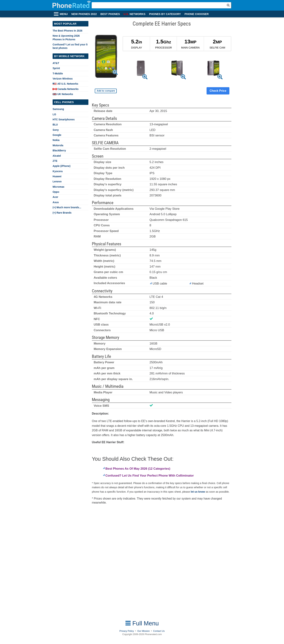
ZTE (55, 161)
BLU (55, 125)
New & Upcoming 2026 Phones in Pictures (66, 37)
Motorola (58, 145)
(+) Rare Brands (62, 213)
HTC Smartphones (64, 119)
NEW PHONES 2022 (84, 14)
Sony (56, 130)
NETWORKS (134, 14)
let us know (198, 492)
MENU (64, 14)
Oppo (56, 192)
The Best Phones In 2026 (67, 31)
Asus (56, 202)
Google (57, 135)
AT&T (56, 63)
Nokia (56, 140)
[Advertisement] (121, 562)
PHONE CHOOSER (197, 14)
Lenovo (57, 181)
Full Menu (142, 623)
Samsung (58, 109)
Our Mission (144, 631)
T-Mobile (58, 74)
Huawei (57, 176)
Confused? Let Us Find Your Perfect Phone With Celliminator (150, 476)
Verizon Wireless (63, 79)
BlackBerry (59, 150)
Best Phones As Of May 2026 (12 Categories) (138, 469)
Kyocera (58, 171)
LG (54, 114)
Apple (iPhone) (62, 166)
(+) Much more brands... (67, 207)
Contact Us (159, 631)
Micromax (59, 187)
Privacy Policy (127, 631)
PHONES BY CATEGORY (165, 14)
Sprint (56, 68)
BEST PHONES (110, 14)
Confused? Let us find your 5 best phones (70, 46)
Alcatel (57, 156)
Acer (55, 197)
